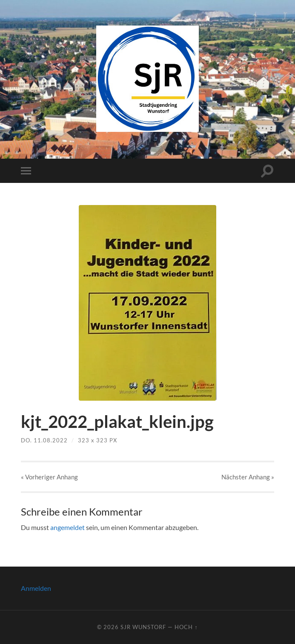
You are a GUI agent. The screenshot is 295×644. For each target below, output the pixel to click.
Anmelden (36, 588)
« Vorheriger (49, 477)
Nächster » (248, 477)
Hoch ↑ (186, 627)
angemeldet (67, 527)
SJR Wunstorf (143, 627)
